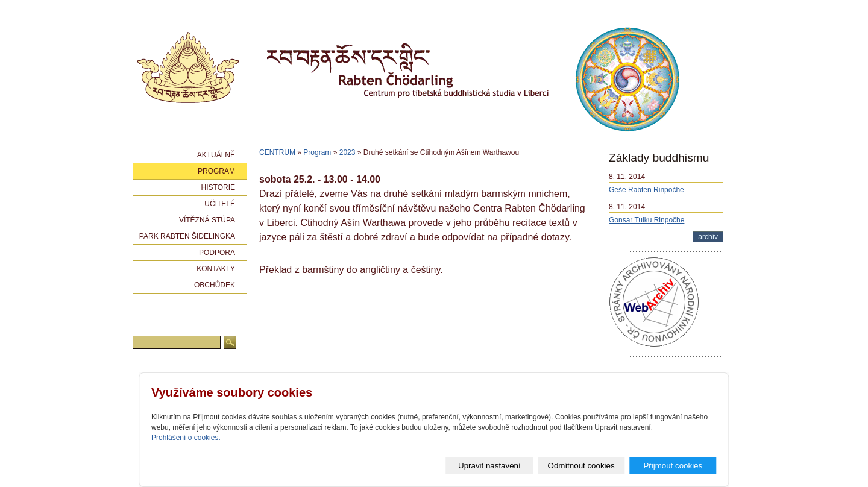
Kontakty (216, 269)
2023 (348, 152)
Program (317, 152)
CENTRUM (277, 152)
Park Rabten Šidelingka (187, 236)
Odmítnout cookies (581, 466)
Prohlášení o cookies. (186, 438)
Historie (218, 187)
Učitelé (220, 204)
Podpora (217, 253)
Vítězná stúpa (207, 220)
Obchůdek (215, 285)
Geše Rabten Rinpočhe (646, 190)
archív (708, 237)
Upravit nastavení (490, 466)
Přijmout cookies (673, 466)
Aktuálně (216, 155)
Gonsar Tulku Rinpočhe (646, 220)
